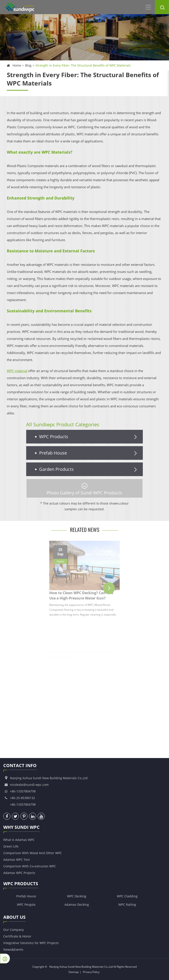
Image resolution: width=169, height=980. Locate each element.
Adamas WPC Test (17, 860)
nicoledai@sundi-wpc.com (29, 785)
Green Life (11, 846)
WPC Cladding (127, 896)
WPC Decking (77, 896)
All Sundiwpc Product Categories (63, 424)
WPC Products (89, 437)
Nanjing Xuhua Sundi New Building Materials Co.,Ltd (81, 967)
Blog (28, 65)
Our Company (14, 930)
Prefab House (89, 453)
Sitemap (73, 972)
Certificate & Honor (17, 936)
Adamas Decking (77, 905)
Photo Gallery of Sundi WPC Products (84, 489)
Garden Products (89, 469)
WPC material (17, 371)
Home (17, 65)
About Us (14, 918)
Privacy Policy (91, 972)
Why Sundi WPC (21, 828)
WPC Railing (127, 905)
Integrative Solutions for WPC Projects (31, 943)
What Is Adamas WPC (19, 840)
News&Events (13, 949)
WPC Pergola (26, 905)
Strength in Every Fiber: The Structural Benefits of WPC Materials (83, 65)
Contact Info (20, 766)
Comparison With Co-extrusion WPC (30, 866)
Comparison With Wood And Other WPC (33, 853)
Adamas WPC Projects (19, 873)
